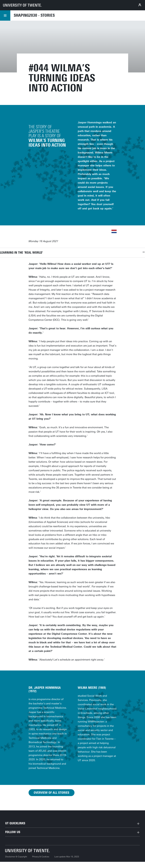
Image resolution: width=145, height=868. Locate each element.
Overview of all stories (52, 793)
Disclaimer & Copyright (16, 857)
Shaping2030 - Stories (34, 15)
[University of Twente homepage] (22, 5)
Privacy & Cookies (41, 857)
